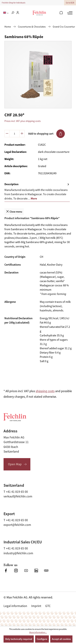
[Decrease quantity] (7, 134)
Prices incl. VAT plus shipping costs (23, 121)
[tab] (37, 192)
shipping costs (45, 391)
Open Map (15, 464)
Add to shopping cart (47, 134)
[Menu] (69, 13)
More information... (38, 632)
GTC (48, 606)
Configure (42, 639)
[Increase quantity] (22, 134)
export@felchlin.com (17, 525)
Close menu (14, 211)
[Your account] (18, 13)
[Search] (13, 13)
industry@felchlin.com (18, 553)
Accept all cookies (61, 639)
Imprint (36, 606)
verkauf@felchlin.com (18, 496)
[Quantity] (14, 134)
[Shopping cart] (61, 13)
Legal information (15, 606)
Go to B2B (70, 3)
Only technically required (19, 639)
